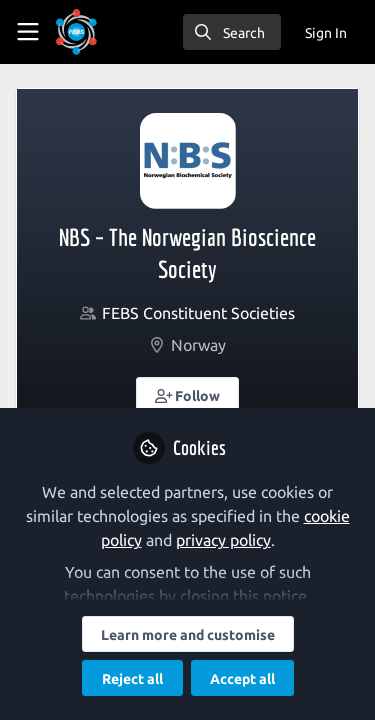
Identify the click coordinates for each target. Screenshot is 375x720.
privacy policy (223, 540)
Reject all (132, 679)
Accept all (242, 679)
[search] (232, 32)
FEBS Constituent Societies (198, 313)
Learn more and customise (188, 635)
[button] (188, 395)
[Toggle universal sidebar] (28, 32)
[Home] (76, 32)
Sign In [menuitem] (326, 33)
